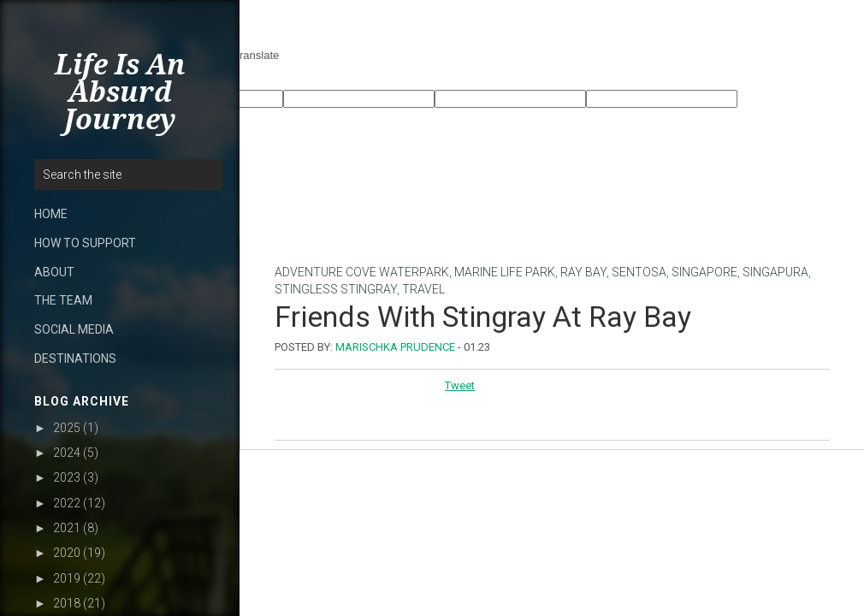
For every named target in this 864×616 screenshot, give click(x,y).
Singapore (704, 272)
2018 (67, 603)
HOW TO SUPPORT (85, 243)
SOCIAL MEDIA (74, 329)
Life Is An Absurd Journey (120, 92)
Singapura (775, 272)
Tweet (460, 385)
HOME (51, 214)
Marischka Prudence (395, 347)
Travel (423, 289)
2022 (67, 503)
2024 (67, 453)
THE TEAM (63, 300)
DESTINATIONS (75, 358)
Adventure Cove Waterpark (362, 272)
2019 (67, 578)
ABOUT (54, 272)
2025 (67, 428)
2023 (67, 477)
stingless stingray (336, 289)
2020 (67, 553)
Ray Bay (583, 272)
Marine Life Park (505, 272)
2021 (67, 528)
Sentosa (639, 272)
